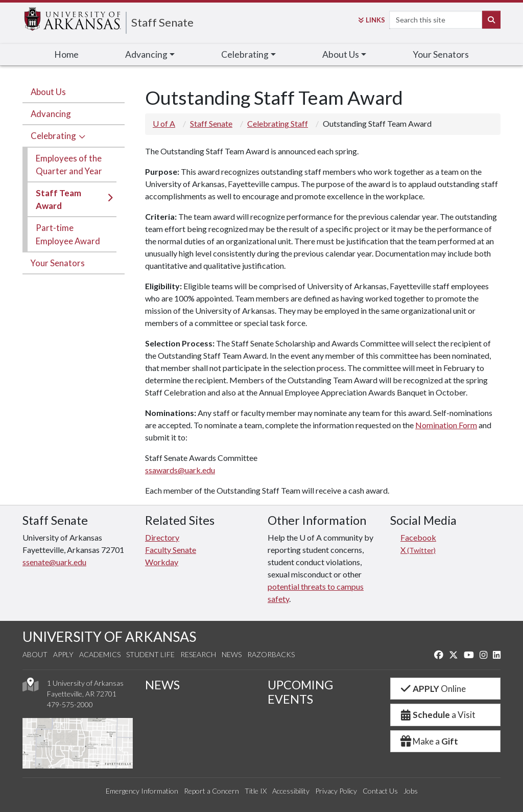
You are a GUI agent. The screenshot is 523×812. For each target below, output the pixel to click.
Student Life (150, 654)
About (35, 654)
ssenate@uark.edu (54, 562)
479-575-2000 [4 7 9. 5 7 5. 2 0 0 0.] (70, 704)
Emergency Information (142, 791)
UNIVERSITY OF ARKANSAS (109, 636)
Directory (162, 537)
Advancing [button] (146, 54)
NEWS (162, 685)
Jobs (411, 791)
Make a (429, 741)
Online (432, 689)
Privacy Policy (336, 791)
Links (372, 20)
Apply (63, 654)
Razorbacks (271, 654)
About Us (48, 92)
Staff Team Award (58, 199)
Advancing (51, 114)
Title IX (256, 791)
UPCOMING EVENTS (300, 692)
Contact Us (380, 791)
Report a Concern (211, 791)
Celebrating (53, 136)
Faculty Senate (171, 550)
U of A (164, 123)
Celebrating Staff (278, 123)
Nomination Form (446, 425)
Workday (162, 562)
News (232, 654)
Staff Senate (162, 22)
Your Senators (441, 54)
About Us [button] (341, 54)
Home (66, 54)
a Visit (437, 715)
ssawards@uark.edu (180, 470)
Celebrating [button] (245, 54)
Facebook (418, 537)
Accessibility (291, 791)
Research (198, 654)
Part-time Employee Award (68, 234)
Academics (100, 654)
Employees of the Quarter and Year (69, 165)
